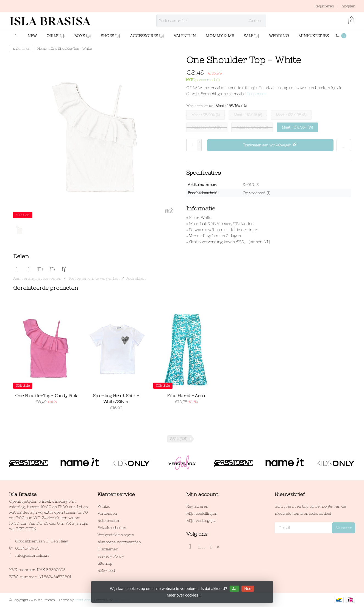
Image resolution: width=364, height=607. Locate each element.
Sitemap (105, 563)
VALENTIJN (185, 36)
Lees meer (257, 94)
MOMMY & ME (220, 36)
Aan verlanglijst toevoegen (37, 278)
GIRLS (55, 36)
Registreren (324, 6)
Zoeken (255, 21)
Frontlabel (83, 600)
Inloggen (348, 6)
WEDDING (279, 36)
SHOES (110, 36)
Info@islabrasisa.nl (32, 555)
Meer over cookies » (184, 595)
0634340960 (27, 548)
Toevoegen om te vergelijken (94, 278)
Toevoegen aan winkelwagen (270, 144)
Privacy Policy (111, 556)
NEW (32, 36)
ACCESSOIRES (147, 36)
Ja (234, 589)
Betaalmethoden (112, 528)
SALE (251, 36)
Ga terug (21, 49)
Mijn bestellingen (202, 513)
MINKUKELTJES (313, 36)
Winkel (104, 506)
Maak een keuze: (216, 106)
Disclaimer (108, 549)
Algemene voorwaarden (119, 542)
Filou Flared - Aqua (186, 396)
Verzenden (107, 513)
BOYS (83, 36)
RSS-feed (106, 570)
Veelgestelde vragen (116, 535)
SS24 (179, 439)
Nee (248, 589)
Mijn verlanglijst (201, 520)
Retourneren (109, 520)
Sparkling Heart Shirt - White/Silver (116, 399)
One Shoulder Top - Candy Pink (46, 396)
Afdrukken (136, 278)
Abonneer (344, 528)
